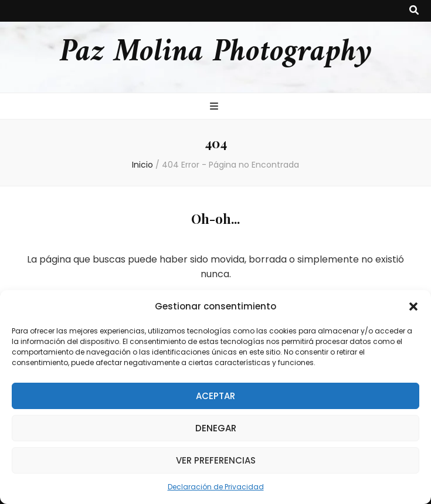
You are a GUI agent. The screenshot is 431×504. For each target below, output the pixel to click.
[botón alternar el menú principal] (215, 107)
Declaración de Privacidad (216, 487)
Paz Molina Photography (216, 52)
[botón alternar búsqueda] (414, 11)
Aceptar (215, 396)
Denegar (216, 428)
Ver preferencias (216, 460)
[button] (413, 307)
